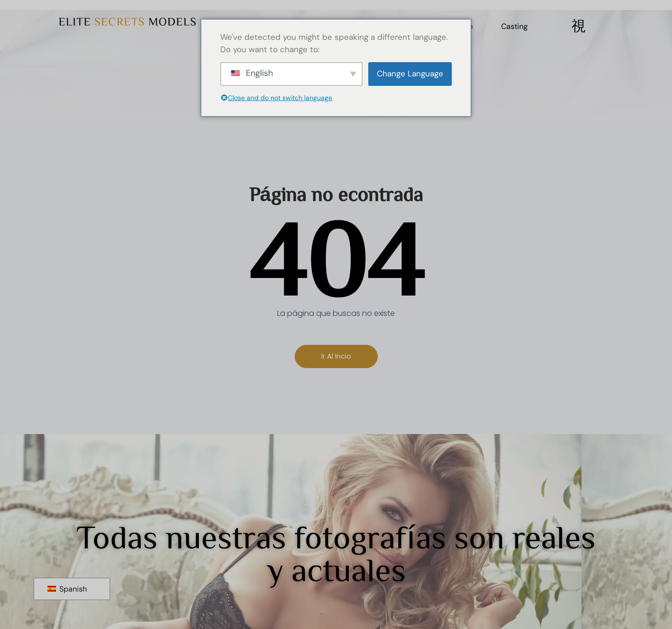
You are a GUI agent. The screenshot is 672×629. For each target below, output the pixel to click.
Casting (514, 26)
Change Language (410, 74)
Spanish (67, 589)
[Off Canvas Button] (579, 26)
